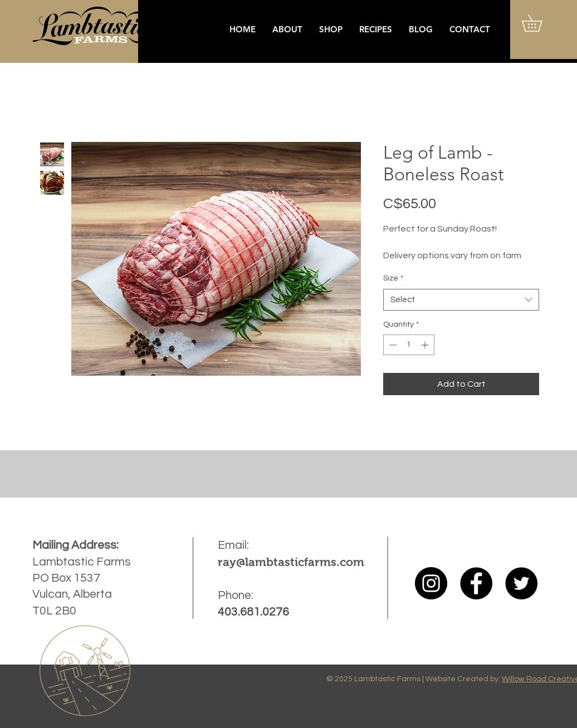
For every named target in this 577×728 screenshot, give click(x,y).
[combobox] (461, 300)
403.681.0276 (253, 612)
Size (393, 278)
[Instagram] (431, 583)
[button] (540, 23)
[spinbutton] (409, 345)
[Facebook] (476, 583)
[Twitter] (521, 583)
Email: (233, 545)
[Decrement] (392, 345)
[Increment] (426, 345)
